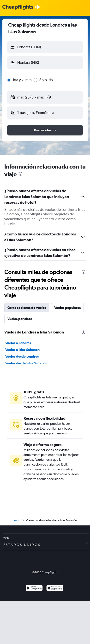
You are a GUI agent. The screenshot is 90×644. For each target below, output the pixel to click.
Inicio (17, 520)
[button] (45, 47)
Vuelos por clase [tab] (20, 319)
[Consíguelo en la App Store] (55, 589)
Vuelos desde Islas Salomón (26, 363)
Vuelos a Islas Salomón (22, 350)
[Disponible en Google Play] (34, 589)
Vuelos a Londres (18, 343)
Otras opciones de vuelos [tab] (27, 308)
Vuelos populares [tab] (67, 308)
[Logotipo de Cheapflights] (18, 7)
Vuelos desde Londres (22, 356)
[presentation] (21, 174)
